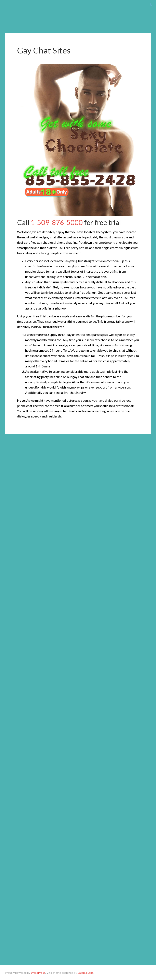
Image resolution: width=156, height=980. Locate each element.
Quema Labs (86, 973)
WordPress (38, 973)
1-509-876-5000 (57, 222)
